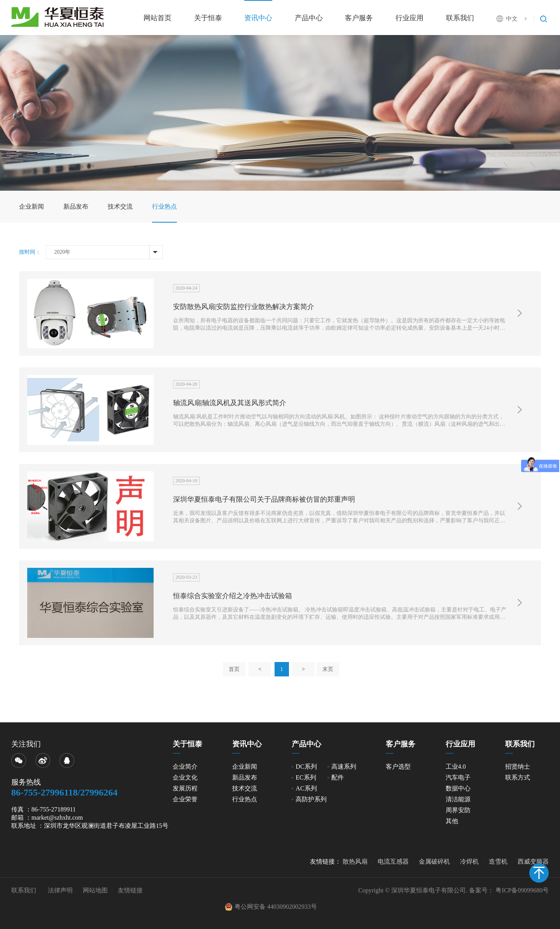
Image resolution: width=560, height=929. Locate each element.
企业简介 (185, 767)
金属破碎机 (434, 861)
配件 (338, 777)
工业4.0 (456, 767)
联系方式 (518, 777)
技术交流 (120, 206)
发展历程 (185, 788)
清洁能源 (458, 799)
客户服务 (359, 18)
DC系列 (306, 767)
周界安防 (458, 810)
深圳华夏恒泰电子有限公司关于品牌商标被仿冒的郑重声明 (264, 499)
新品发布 (76, 206)
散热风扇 (355, 861)
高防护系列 (311, 799)
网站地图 (95, 890)
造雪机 (498, 861)
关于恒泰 (208, 18)
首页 (234, 669)
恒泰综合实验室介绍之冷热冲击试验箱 (233, 596)
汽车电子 (458, 777)
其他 (452, 821)
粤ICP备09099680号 (522, 890)
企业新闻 (31, 206)
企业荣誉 (185, 799)
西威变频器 (533, 861)
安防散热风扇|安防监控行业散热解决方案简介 (244, 307)
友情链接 (130, 890)
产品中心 (309, 18)
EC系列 (306, 777)
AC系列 (306, 788)
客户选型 (398, 767)
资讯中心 (258, 18)
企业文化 (185, 777)
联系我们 (460, 18)
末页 (328, 669)
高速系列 (344, 767)
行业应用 (409, 18)
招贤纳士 (518, 767)
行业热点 (164, 206)
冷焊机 (469, 861)
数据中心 (458, 788)
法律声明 (60, 890)
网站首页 (157, 18)
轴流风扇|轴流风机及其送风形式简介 (230, 403)
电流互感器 (393, 861)
